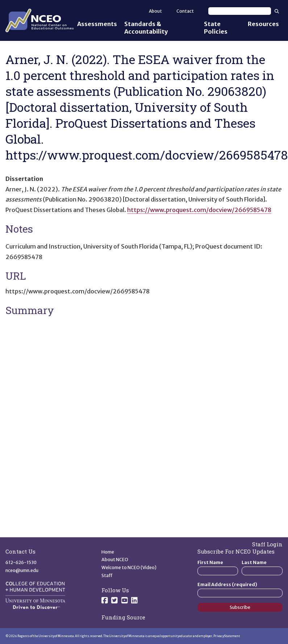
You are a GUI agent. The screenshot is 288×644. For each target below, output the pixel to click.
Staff (107, 575)
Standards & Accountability (146, 28)
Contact (185, 11)
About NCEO (115, 560)
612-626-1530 (21, 562)
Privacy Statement (227, 636)
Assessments (97, 24)
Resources (263, 24)
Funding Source (123, 617)
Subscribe (240, 607)
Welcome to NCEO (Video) (129, 567)
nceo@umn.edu (22, 570)
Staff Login (267, 544)
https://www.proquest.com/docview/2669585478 (199, 210)
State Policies (216, 28)
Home (108, 552)
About (155, 11)
